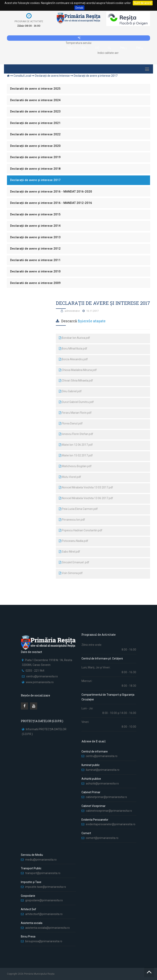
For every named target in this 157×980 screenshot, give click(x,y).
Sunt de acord (143, 3)
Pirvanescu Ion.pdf (72, 520)
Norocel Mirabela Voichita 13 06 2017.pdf (86, 498)
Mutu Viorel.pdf (70, 477)
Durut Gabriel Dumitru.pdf (76, 402)
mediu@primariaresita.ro (41, 860)
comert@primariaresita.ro (102, 838)
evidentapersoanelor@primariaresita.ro (111, 824)
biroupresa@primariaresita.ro (44, 941)
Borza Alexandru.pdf (73, 359)
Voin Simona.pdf (71, 573)
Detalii (79, 8)
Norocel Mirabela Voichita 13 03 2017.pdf (86, 487)
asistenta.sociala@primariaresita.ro (47, 928)
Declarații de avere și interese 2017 (96, 76)
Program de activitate (29, 21)
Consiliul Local (22, 76)
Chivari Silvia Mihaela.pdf (76, 381)
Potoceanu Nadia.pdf (74, 541)
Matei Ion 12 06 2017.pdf (76, 445)
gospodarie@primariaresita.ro (44, 900)
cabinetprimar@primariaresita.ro (106, 797)
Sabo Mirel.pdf (69, 552)
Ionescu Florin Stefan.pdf (76, 434)
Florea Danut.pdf (71, 423)
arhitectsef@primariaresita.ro (44, 914)
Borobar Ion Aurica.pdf (74, 338)
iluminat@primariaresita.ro (103, 770)
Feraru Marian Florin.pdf (75, 413)
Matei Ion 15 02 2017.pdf (76, 455)
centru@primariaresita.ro (42, 676)
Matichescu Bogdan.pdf (75, 466)
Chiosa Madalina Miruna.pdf (78, 370)
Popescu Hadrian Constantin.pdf (81, 530)
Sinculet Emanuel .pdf (74, 562)
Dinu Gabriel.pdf (70, 391)
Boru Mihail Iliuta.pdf (73, 349)
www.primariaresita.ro (40, 682)
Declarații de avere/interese (52, 76)
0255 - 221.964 (35, 671)
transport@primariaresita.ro (43, 873)
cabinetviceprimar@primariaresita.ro (109, 811)
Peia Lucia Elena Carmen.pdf (78, 509)
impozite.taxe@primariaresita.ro (46, 887)
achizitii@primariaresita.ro (102, 783)
